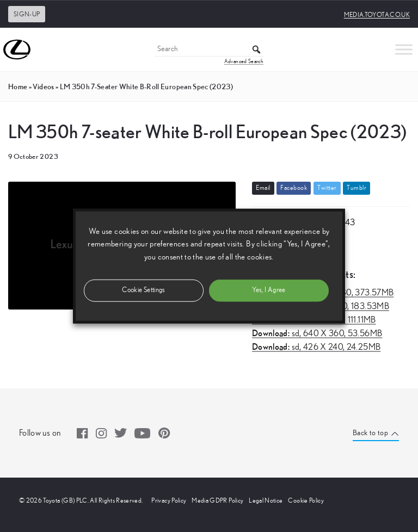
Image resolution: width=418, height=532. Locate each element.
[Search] (209, 50)
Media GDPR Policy (217, 500)
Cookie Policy (306, 500)
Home (18, 86)
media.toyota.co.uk (377, 15)
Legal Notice (266, 500)
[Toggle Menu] (404, 49)
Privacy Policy (169, 500)
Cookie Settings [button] (143, 290)
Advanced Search (244, 61)
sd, (317, 333)
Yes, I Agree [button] (269, 290)
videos (43, 86)
